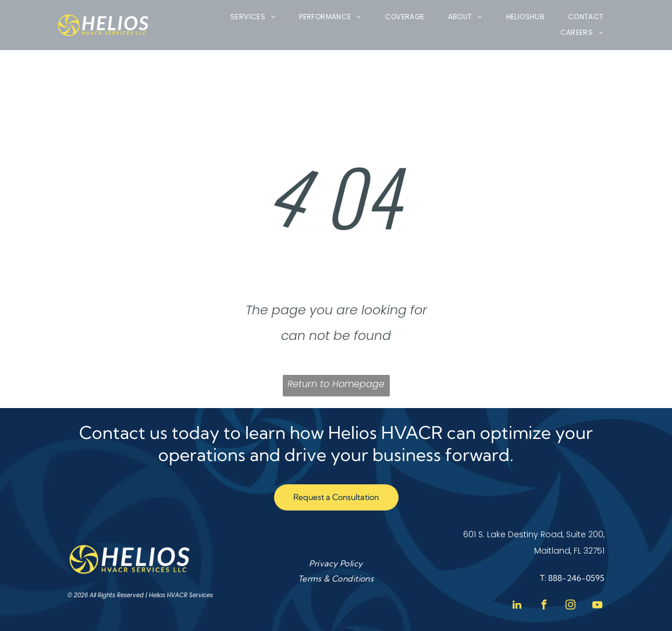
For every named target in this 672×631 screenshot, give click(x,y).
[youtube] (597, 606)
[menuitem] (253, 17)
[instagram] (570, 606)
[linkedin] (517, 606)
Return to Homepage (336, 384)
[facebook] (543, 606)
